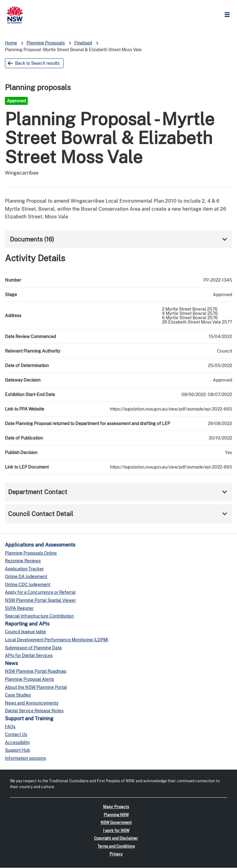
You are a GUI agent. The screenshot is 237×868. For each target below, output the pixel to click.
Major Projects (116, 807)
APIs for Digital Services (29, 655)
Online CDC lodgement (28, 585)
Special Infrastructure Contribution (39, 616)
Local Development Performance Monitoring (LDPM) (57, 640)
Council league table (25, 632)
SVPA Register (19, 608)
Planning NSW (116, 815)
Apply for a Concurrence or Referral (40, 592)
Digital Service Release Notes (34, 711)
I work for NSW (116, 831)
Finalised (83, 43)
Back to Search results (37, 63)
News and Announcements (32, 703)
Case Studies (18, 695)
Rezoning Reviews (23, 561)
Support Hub (17, 750)
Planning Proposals (46, 43)
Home (11, 43)
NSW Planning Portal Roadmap (36, 671)
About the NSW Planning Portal (36, 687)
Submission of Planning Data (33, 648)
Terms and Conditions (116, 846)
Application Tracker (24, 569)
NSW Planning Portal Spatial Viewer (40, 600)
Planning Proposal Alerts (29, 679)
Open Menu (229, 15)
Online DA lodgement (26, 577)
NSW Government (116, 823)
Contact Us (16, 734)
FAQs (10, 727)
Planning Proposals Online (31, 553)
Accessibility (17, 742)
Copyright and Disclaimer (116, 838)
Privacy (116, 854)
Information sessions (25, 758)
